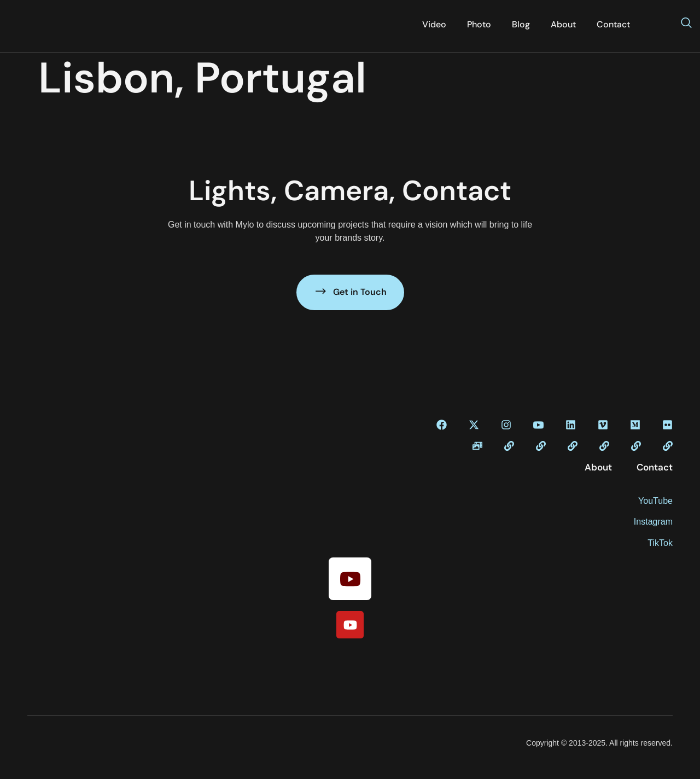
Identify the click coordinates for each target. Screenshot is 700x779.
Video (434, 24)
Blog (521, 24)
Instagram (653, 522)
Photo (479, 24)
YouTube (655, 501)
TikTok (660, 543)
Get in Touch (350, 291)
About (563, 24)
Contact (613, 24)
